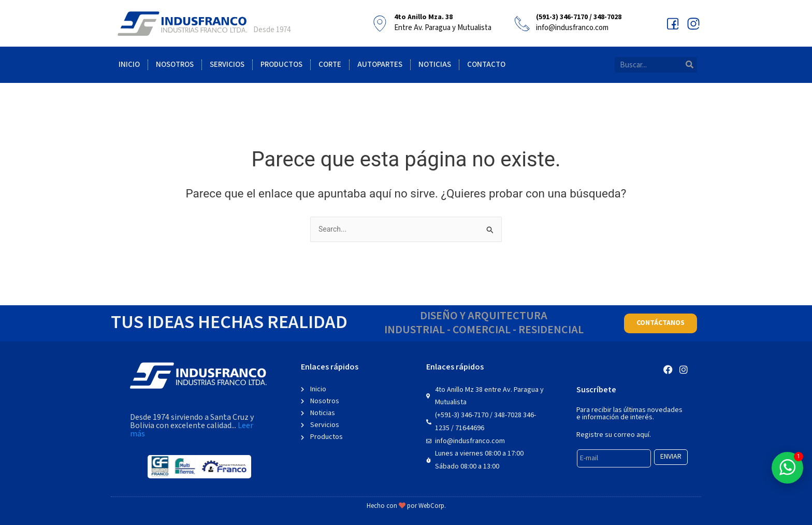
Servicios (227, 65)
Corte (330, 65)
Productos (281, 65)
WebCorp (431, 506)
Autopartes (380, 65)
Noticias (435, 65)
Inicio (129, 65)
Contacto (486, 65)
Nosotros (175, 65)
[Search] (689, 65)
